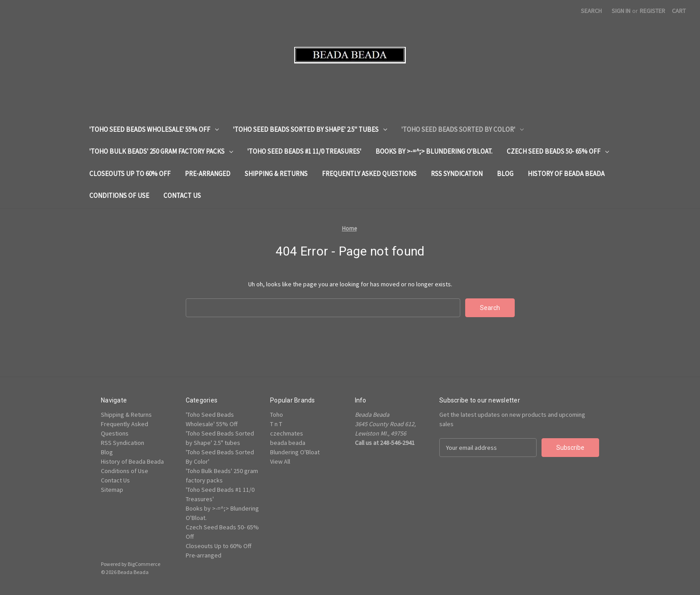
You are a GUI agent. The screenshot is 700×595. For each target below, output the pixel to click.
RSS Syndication (457, 174)
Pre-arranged (208, 174)
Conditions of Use (119, 195)
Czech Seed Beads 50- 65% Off (558, 151)
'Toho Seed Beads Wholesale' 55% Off (154, 129)
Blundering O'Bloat (295, 452)
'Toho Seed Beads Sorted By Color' (462, 129)
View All (280, 461)
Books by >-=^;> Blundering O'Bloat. (434, 151)
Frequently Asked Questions (369, 174)
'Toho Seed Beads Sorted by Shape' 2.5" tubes (310, 129)
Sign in (621, 11)
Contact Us (182, 195)
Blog (505, 174)
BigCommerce (144, 564)
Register (652, 11)
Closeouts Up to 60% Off (130, 174)
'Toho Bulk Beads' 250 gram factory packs (161, 151)
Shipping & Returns (276, 174)
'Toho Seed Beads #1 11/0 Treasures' (304, 151)
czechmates (287, 433)
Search (591, 11)
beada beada (288, 443)
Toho (277, 415)
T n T (276, 424)
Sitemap (112, 490)
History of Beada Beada (566, 174)
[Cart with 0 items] (679, 11)
